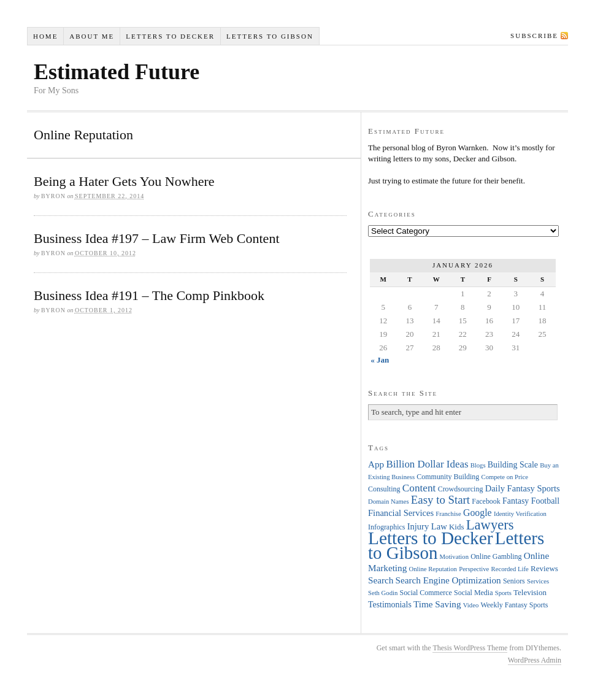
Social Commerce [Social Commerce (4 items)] (426, 593)
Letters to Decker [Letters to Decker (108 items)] (431, 538)
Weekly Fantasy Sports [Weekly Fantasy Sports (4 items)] (514, 605)
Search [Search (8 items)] (381, 580)
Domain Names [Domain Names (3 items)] (389, 502)
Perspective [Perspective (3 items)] (474, 569)
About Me (92, 36)
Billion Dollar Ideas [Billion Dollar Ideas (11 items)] (427, 464)
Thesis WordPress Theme (470, 648)
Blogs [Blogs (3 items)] (478, 465)
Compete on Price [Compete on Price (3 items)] (505, 477)
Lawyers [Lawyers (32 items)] (490, 525)
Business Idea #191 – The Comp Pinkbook (149, 295)
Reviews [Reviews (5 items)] (544, 568)
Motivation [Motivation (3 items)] (454, 557)
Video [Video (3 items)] (471, 605)
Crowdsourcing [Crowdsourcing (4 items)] (461, 489)
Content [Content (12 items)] (419, 488)
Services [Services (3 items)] (538, 581)
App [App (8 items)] (376, 464)
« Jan (380, 360)
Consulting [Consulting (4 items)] (384, 489)
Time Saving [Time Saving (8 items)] (437, 604)
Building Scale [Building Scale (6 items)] (513, 465)
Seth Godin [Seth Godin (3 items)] (383, 593)
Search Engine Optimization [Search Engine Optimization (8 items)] (448, 580)
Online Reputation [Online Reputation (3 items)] (433, 569)
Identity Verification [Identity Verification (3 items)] (520, 514)
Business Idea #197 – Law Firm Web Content (157, 238)
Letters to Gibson (270, 36)
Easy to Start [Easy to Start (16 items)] (440, 500)
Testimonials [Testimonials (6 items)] (390, 605)
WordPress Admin (535, 660)
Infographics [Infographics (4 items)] (386, 527)
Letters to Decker (170, 36)
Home (45, 36)
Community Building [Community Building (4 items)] (448, 477)
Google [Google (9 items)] (478, 513)
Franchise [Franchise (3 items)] (448, 514)
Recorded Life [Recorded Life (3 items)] (510, 569)
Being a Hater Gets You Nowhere (124, 181)
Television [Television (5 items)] (530, 592)
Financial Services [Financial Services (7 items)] (401, 513)
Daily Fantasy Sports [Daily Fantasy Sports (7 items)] (523, 488)
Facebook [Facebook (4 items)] (486, 501)
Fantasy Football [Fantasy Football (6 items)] (531, 501)
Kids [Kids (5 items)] (457, 527)
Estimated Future (117, 72)
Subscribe (534, 36)
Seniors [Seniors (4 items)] (514, 581)
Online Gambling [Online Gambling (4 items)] (496, 556)
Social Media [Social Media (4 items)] (473, 593)
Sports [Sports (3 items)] (503, 593)
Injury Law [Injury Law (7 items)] (427, 526)
